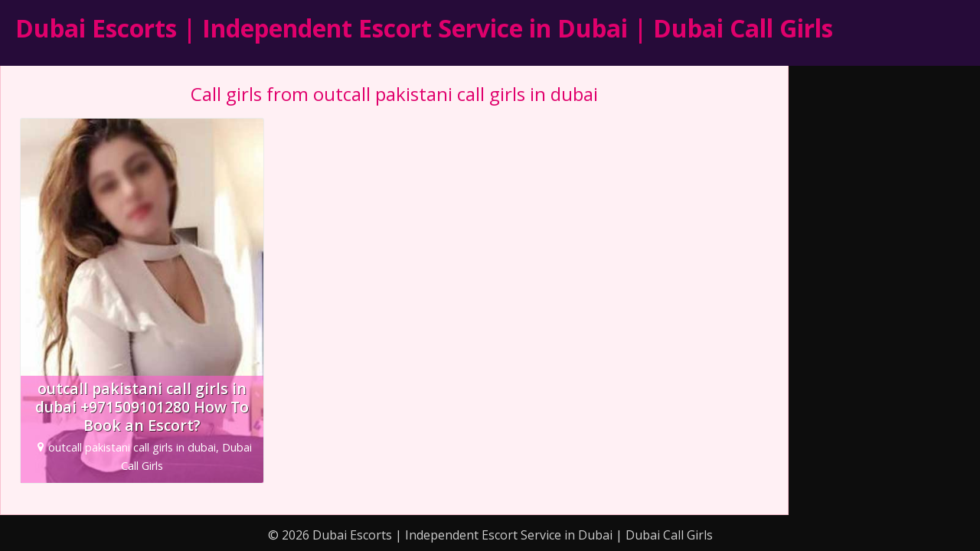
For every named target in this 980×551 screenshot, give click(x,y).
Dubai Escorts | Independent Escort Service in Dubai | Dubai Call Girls (424, 28)
